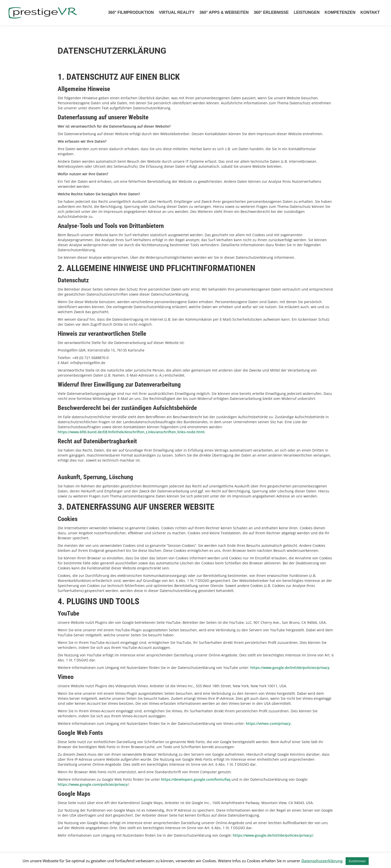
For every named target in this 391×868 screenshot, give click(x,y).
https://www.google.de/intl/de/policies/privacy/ (273, 835)
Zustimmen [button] (357, 861)
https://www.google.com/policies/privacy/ (93, 784)
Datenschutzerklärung (322, 861)
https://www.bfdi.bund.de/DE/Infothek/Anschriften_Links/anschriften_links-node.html (131, 432)
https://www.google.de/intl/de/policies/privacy (290, 668)
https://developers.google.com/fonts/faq (196, 779)
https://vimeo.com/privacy (268, 723)
